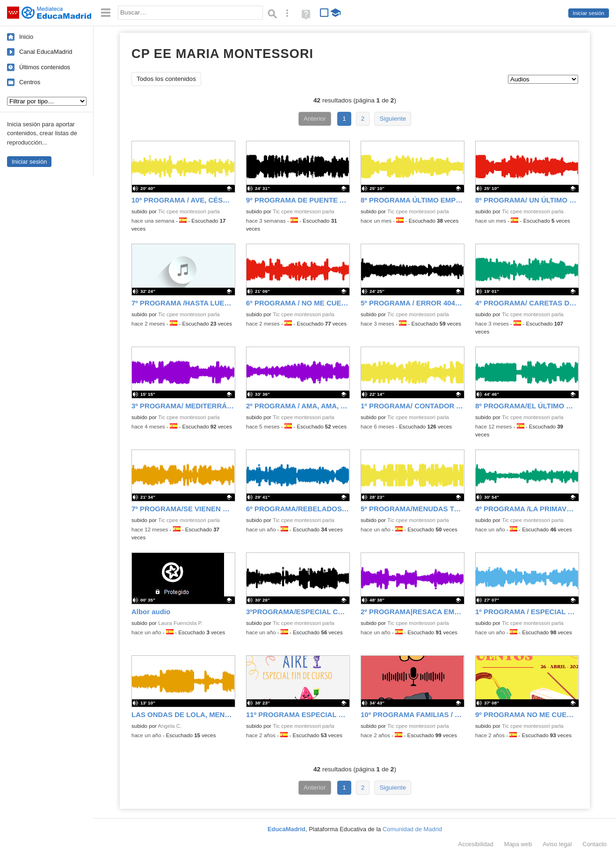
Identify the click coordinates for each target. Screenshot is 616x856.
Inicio (26, 37)
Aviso (557, 844)
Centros (30, 82)
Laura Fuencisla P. (180, 623)
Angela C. (170, 726)
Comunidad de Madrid (412, 829)
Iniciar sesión (589, 13)
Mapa (518, 844)
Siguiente (393, 119)
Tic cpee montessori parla (189, 211)
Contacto (594, 844)
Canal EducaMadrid (46, 52)
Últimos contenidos (45, 67)
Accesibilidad (475, 844)
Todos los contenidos (166, 79)
